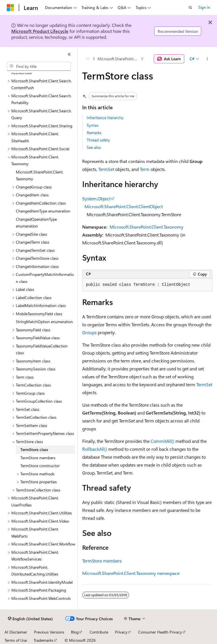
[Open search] (190, 8)
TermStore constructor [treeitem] (40, 466)
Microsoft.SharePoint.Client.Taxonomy (119, 59)
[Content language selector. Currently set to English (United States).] (30, 619)
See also (94, 147)
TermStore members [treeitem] (38, 458)
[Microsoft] (10, 8)
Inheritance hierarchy (105, 118)
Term (145, 169)
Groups (89, 332)
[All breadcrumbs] (87, 59)
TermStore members (102, 561)
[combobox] (39, 66)
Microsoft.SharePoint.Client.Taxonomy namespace (131, 573)
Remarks (94, 133)
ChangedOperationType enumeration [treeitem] (36, 223)
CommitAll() (162, 441)
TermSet (106, 169)
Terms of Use (16, 640)
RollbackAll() (95, 449)
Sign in (204, 7)
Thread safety (98, 140)
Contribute (99, 632)
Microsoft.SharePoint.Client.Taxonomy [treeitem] (40, 175)
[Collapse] (69, 54)
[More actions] (208, 59)
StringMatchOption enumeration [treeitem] (44, 322)
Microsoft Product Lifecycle (40, 31)
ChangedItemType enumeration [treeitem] (43, 211)
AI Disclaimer (16, 632)
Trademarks (44, 640)
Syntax (93, 125)
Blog (75, 632)
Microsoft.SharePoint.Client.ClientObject (124, 206)
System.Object (96, 198)
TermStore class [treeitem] (34, 449)
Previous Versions (49, 632)
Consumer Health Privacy (160, 632)
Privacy (121, 632)
